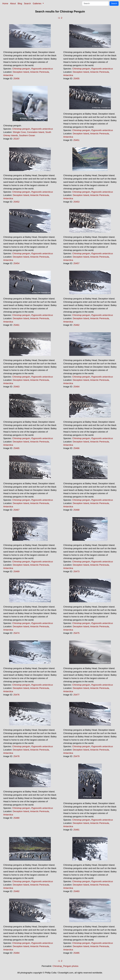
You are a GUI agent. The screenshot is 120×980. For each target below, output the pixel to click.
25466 (76, 448)
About (13, 3)
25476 (16, 695)
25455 (76, 78)
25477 (76, 695)
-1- (59, 18)
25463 (16, 387)
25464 (76, 387)
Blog (20, 3)
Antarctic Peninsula (40, 72)
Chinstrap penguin (21, 69)
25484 (16, 953)
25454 (16, 263)
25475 (76, 633)
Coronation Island (36, 132)
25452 (16, 202)
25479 (76, 756)
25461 (16, 325)
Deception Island (21, 72)
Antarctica (8, 75)
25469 (16, 571)
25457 (76, 263)
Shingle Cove (19, 132)
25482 (16, 891)
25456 (16, 78)
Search (27, 3)
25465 (16, 448)
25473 (76, 571)
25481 (76, 830)
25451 (76, 140)
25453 (76, 202)
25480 (16, 818)
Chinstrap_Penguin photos (65, 966)
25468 (76, 510)
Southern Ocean (27, 135)
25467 (16, 510)
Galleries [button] (37, 3)
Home (5, 3)
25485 (76, 953)
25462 (76, 325)
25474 (16, 633)
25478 (16, 756)
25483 (76, 891)
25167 (16, 139)
